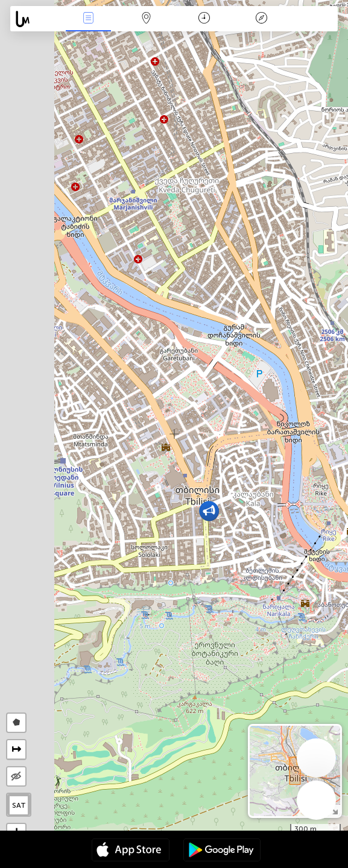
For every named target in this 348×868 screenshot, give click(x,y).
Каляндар (204, 19)
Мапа (146, 19)
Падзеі (89, 19)
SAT (19, 805)
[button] (209, 511)
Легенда (262, 19)
